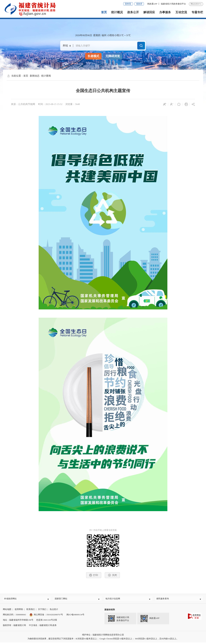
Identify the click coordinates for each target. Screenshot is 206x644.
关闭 (112, 575)
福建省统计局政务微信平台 (173, 4)
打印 (94, 575)
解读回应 (149, 12)
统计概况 (117, 12)
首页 (104, 12)
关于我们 (42, 611)
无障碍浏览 (113, 56)
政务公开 (133, 12)
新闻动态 (35, 76)
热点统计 (54, 611)
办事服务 (165, 12)
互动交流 (181, 12)
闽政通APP (152, 4)
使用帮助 (19, 611)
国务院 (128, 4)
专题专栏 (197, 12)
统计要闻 (46, 76)
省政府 (139, 4)
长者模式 (93, 56)
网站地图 (7, 611)
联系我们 (31, 611)
